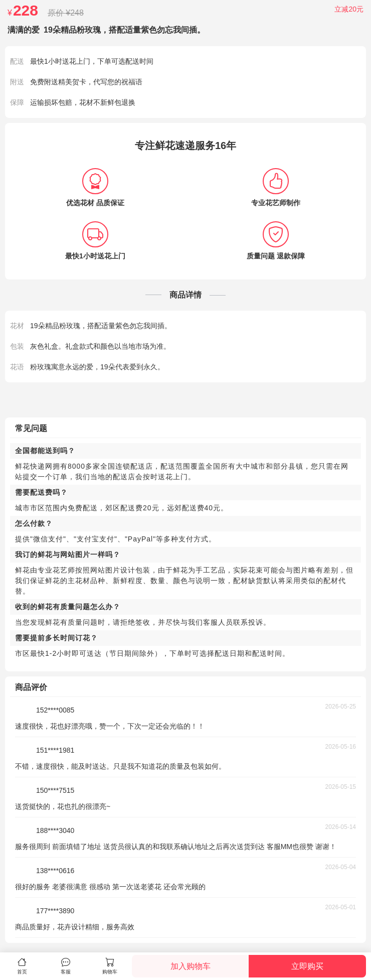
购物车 (110, 966)
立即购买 (307, 966)
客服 (66, 966)
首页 (22, 966)
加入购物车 (191, 966)
